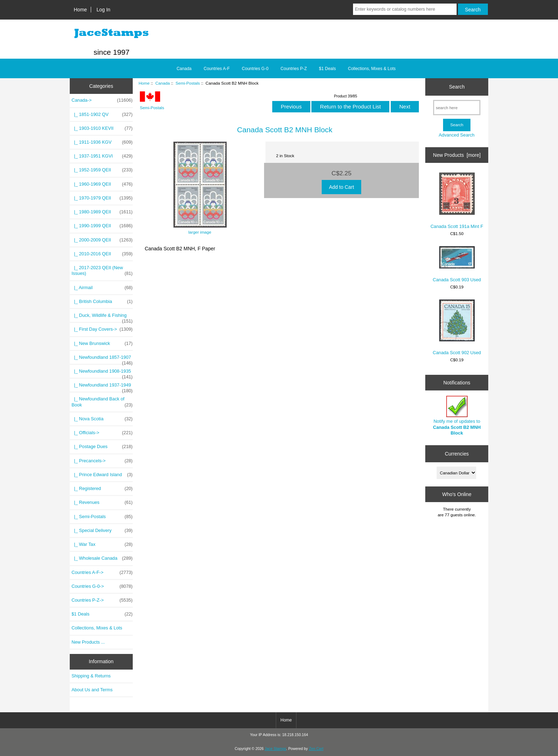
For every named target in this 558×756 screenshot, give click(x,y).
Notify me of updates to (457, 416)
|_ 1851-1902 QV (102, 115)
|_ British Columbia (102, 302)
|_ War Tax (102, 544)
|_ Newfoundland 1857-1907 (102, 359)
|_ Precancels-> (102, 461)
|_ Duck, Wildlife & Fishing (102, 317)
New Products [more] (457, 155)
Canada (162, 83)
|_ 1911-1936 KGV (102, 142)
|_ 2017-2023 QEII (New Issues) (102, 271)
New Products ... (88, 642)
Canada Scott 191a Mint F (457, 201)
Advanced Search (457, 135)
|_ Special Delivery (102, 531)
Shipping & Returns (91, 676)
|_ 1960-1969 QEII (102, 184)
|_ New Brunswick (102, 344)
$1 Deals (327, 69)
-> (102, 100)
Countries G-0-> (102, 586)
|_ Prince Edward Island (102, 475)
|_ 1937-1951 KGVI (102, 156)
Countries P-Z (294, 69)
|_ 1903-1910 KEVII (102, 128)
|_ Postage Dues (102, 447)
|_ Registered (102, 489)
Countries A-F (217, 69)
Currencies (457, 453)
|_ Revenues (102, 502)
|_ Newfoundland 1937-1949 (102, 387)
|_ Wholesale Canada (102, 558)
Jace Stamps (275, 749)
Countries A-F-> (102, 573)
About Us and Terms (92, 690)
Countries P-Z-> (102, 600)
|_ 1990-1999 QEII (102, 226)
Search (457, 87)
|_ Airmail (102, 288)
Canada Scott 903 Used (457, 264)
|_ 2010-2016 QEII (102, 254)
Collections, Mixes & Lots (372, 69)
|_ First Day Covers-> (102, 329)
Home (80, 10)
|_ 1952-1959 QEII (102, 170)
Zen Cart (316, 749)
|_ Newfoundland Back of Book (102, 402)
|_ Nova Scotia (102, 419)
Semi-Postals (188, 83)
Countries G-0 (255, 69)
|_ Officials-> (102, 433)
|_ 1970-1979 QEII (102, 198)
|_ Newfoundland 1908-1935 (102, 373)
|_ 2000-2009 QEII (102, 240)
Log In (103, 10)
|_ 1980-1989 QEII (102, 212)
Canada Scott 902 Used (457, 327)
